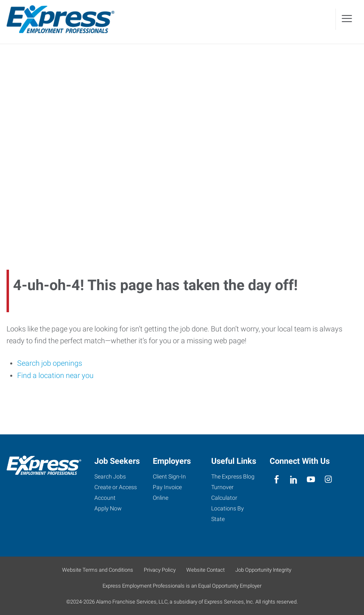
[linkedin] (294, 480)
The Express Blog (233, 476)
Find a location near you (55, 375)
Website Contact (205, 570)
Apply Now (108, 508)
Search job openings (50, 363)
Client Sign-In (169, 476)
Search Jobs (110, 476)
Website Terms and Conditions (98, 570)
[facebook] (276, 480)
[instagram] (328, 480)
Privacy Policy (160, 570)
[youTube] (311, 480)
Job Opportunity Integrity (263, 570)
